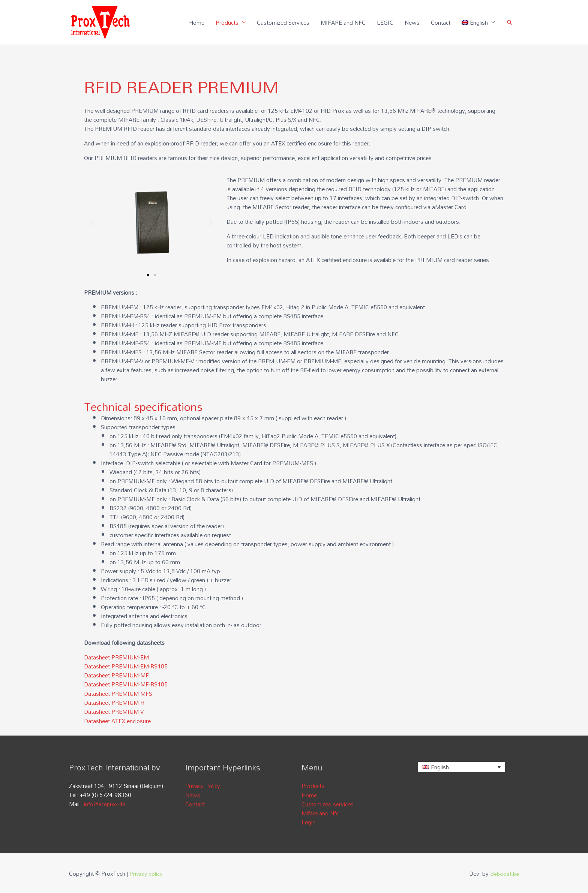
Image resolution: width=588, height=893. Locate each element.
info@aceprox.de (105, 803)
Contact (440, 22)
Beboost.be (504, 872)
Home (196, 22)
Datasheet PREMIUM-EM (116, 658)
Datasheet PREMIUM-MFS (118, 694)
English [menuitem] (440, 767)
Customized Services (283, 22)
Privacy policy (147, 872)
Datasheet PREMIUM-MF (116, 676)
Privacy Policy (203, 785)
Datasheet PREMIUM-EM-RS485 (126, 667)
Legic (308, 821)
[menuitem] (478, 22)
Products (227, 22)
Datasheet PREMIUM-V (114, 712)
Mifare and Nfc (320, 812)
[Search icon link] (510, 23)
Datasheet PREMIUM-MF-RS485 (126, 685)
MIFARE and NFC (343, 22)
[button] (92, 223)
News (412, 22)
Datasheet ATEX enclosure (117, 721)
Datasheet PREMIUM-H (114, 703)
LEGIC (385, 22)
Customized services (328, 803)
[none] (461, 767)
